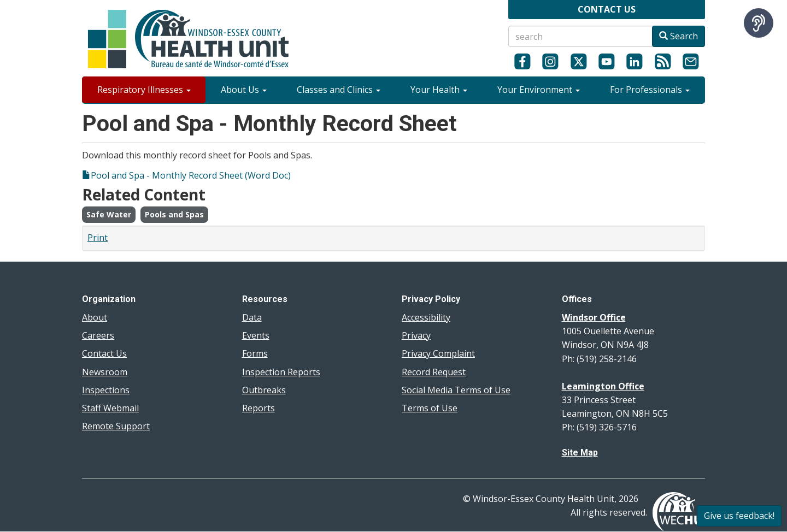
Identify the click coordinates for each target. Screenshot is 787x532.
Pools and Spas (174, 214)
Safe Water (109, 214)
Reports (259, 408)
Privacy (416, 335)
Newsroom (105, 372)
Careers (98, 335)
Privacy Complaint (438, 353)
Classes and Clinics (339, 90)
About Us (244, 90)
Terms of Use (430, 408)
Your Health (439, 90)
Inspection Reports (281, 372)
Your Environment (539, 90)
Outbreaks (264, 390)
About (95, 317)
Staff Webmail (110, 408)
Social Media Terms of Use (456, 390)
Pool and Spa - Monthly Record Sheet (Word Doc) (191, 175)
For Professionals (650, 90)
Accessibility (426, 317)
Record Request (434, 372)
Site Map (580, 453)
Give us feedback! (739, 516)
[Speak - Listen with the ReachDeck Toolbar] (759, 23)
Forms (255, 353)
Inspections (106, 390)
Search (679, 36)
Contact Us (104, 353)
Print (98, 238)
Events (256, 335)
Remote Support (116, 426)
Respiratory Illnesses (144, 90)
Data (252, 317)
